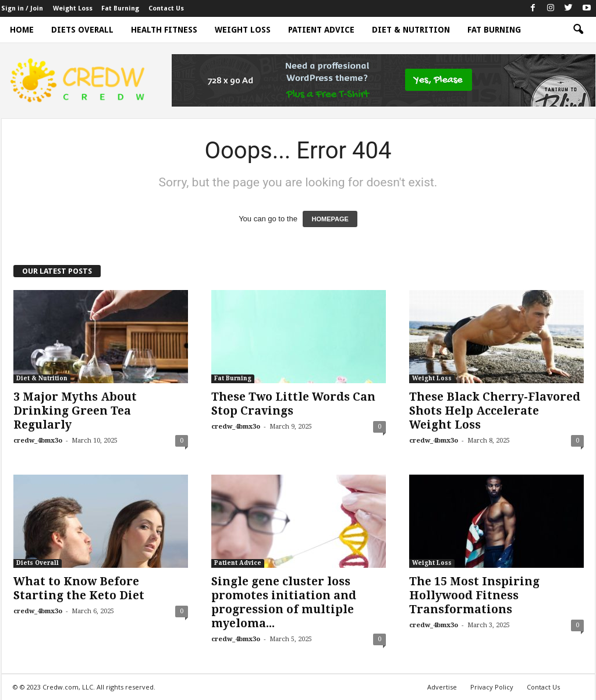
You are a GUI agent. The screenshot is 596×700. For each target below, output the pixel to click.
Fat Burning (120, 8)
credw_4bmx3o (38, 441)
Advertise (442, 687)
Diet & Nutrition (411, 30)
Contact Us (166, 8)
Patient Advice (321, 30)
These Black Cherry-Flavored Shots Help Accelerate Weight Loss (495, 411)
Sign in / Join (22, 8)
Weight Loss (73, 8)
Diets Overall (82, 30)
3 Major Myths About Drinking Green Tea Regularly (75, 411)
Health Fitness (164, 30)
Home (22, 30)
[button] (578, 30)
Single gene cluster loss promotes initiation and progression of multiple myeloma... (284, 602)
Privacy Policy (492, 687)
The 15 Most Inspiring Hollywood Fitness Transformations (474, 595)
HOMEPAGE (330, 219)
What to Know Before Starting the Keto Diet (79, 588)
